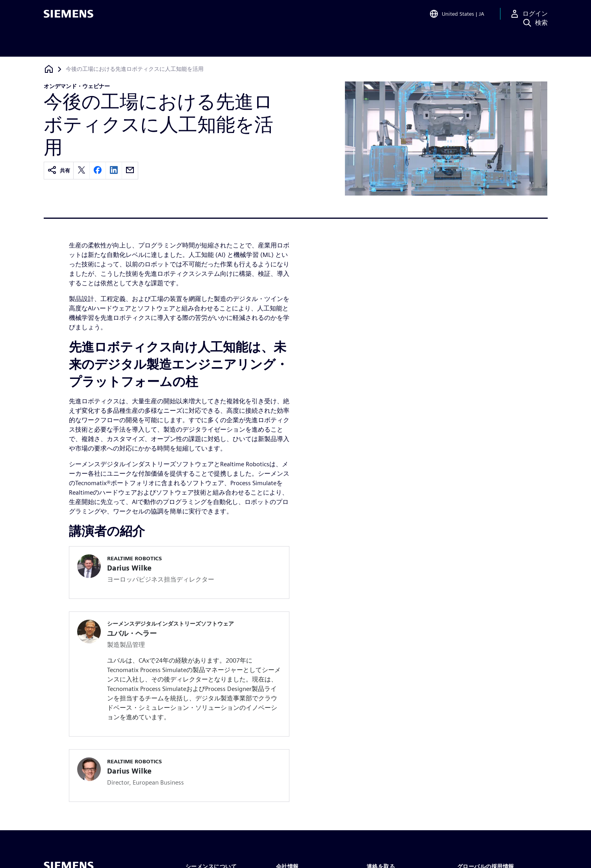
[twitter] (82, 171)
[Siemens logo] (69, 17)
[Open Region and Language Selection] (457, 17)
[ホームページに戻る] (49, 69)
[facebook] (98, 171)
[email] (130, 171)
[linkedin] (114, 171)
